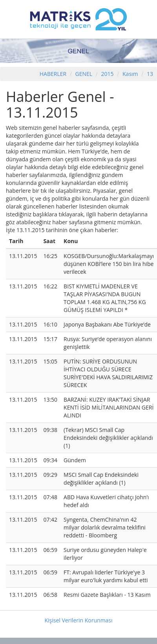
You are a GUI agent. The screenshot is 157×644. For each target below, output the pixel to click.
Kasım (130, 74)
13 (150, 74)
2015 (108, 74)
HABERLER (53, 74)
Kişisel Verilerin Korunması (78, 620)
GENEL (84, 74)
